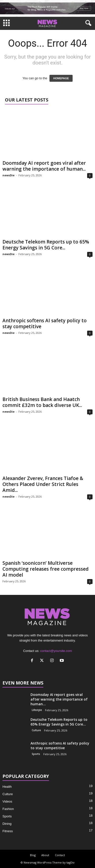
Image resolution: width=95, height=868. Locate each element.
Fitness (8, 831)
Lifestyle (37, 710)
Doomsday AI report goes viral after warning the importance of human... (44, 166)
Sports (36, 754)
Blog (33, 855)
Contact (60, 855)
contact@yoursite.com (56, 651)
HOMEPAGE (61, 78)
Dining (7, 824)
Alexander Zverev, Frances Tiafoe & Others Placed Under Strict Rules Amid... (43, 484)
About (45, 855)
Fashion (8, 809)
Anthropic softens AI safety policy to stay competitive (45, 323)
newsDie (8, 175)
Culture (36, 730)
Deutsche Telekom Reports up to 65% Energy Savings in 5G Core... (46, 245)
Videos (7, 801)
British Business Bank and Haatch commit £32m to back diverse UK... (42, 402)
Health (7, 787)
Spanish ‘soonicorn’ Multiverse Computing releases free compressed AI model (46, 569)
